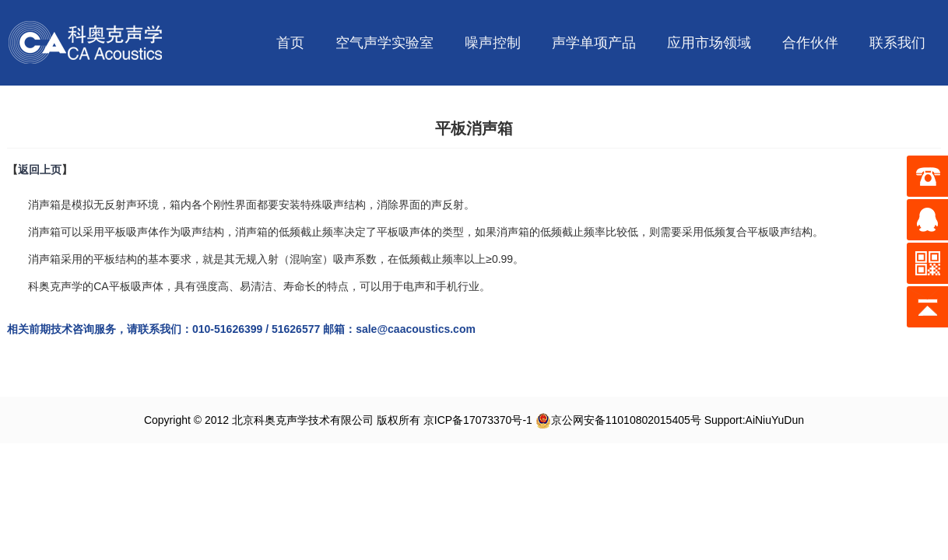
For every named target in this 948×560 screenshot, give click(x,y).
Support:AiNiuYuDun (754, 420)
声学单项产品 (594, 43)
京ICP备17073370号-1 (478, 420)
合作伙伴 (810, 43)
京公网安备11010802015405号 (618, 420)
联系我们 (897, 43)
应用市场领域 (709, 43)
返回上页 (40, 170)
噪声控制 (493, 43)
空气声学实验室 (384, 43)
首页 (290, 43)
